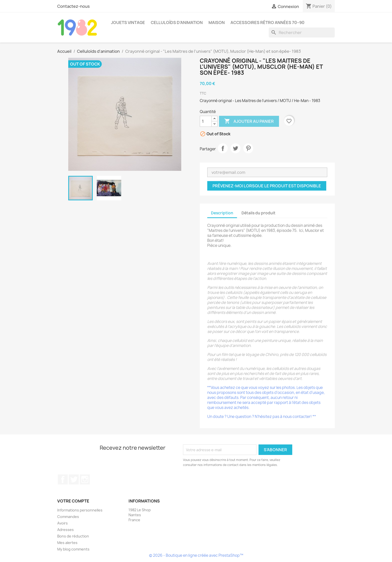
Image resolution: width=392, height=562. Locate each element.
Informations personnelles (80, 510)
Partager (223, 148)
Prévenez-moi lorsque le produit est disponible (267, 186)
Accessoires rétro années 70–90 (267, 23)
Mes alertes (67, 543)
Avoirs (62, 523)
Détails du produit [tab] (258, 213)
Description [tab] (222, 213)
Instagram (85, 479)
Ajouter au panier (249, 121)
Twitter (74, 479)
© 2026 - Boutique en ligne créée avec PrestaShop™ (196, 555)
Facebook (63, 479)
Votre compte (73, 501)
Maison (217, 23)
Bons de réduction (73, 536)
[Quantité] (206, 121)
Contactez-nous (73, 6)
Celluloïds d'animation (177, 23)
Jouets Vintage (128, 23)
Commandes (68, 517)
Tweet (235, 148)
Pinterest (248, 148)
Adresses (65, 530)
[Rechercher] (302, 33)
